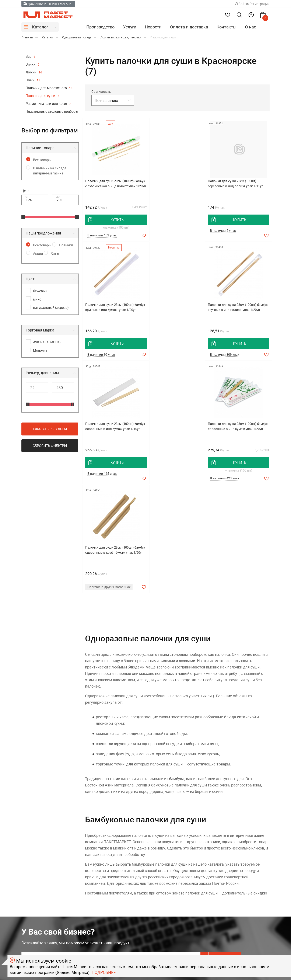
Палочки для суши (42, 96)
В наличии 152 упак (102, 236)
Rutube (164, 923)
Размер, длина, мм (42, 373)
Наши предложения (43, 233)
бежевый (40, 291)
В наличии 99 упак (228, 231)
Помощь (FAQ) (97, 906)
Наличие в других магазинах (109, 469)
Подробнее (104, 972)
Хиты (55, 253)
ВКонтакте (167, 912)
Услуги (130, 27)
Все (31, 56)
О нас (250, 27)
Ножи (33, 80)
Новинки (66, 245)
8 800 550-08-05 (247, 889)
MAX (162, 889)
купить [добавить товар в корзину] (115, 220)
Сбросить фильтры (50, 446)
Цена (25, 191)
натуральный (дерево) (51, 307)
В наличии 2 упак (164, 231)
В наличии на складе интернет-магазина (50, 171)
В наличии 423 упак (229, 360)
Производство (100, 27)
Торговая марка (40, 330)
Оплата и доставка (189, 27)
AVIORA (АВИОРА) (47, 342)
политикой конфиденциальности (146, 853)
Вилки (33, 64)
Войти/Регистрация (252, 4)
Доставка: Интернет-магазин (48, 4)
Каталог (40, 27)
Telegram (166, 901)
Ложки (34, 72)
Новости (153, 27)
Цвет (30, 279)
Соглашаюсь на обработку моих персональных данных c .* (102, 853)
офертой (141, 950)
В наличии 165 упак (165, 355)
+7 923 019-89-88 (248, 908)
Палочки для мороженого (49, 88)
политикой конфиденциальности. (177, 950)
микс (37, 299)
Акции (38, 253)
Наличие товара (40, 148)
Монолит (40, 350)
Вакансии (30, 914)
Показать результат (50, 429)
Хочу (250, 841)
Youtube (165, 934)
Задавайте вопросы (251, 899)
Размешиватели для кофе (48, 104)
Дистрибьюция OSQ (38, 889)
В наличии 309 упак (102, 355)
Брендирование (99, 898)
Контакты (227, 27)
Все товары (42, 160)
